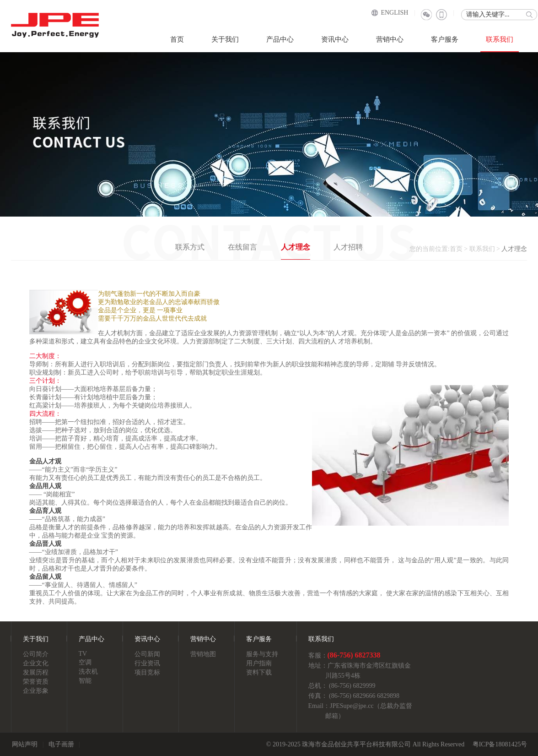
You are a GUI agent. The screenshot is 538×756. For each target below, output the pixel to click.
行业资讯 (147, 663)
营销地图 (203, 654)
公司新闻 (147, 654)
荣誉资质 (36, 682)
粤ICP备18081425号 (500, 744)
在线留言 (242, 247)
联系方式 (190, 247)
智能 (85, 681)
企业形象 (36, 691)
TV (83, 654)
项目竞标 (147, 672)
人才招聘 (348, 247)
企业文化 (36, 663)
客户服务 (445, 39)
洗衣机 (88, 672)
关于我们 (225, 39)
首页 (177, 39)
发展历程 (36, 672)
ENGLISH (394, 13)
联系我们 (500, 39)
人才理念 (296, 247)
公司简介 (36, 654)
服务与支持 (262, 654)
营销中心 (390, 39)
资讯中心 (335, 39)
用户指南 (259, 663)
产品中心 (280, 39)
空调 (85, 662)
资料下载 (259, 672)
